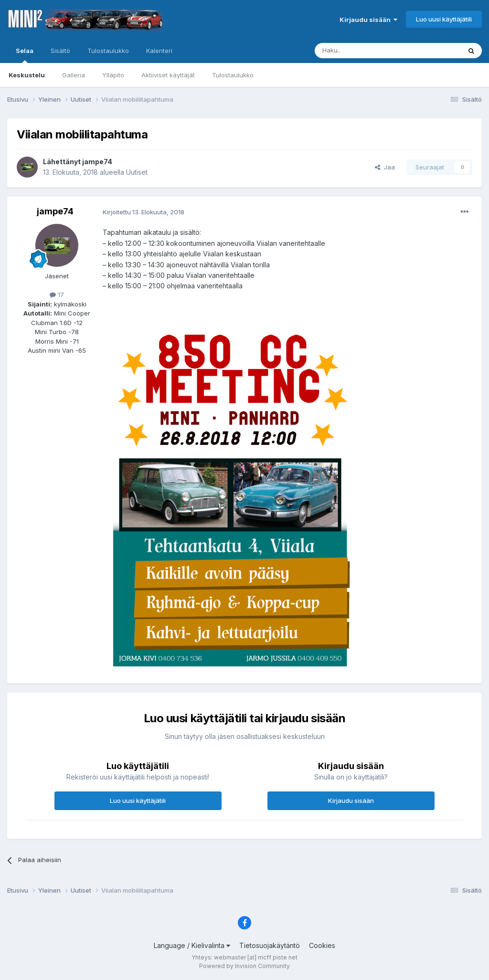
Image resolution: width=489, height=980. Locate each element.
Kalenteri (159, 51)
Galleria (74, 75)
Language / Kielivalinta (192, 945)
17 (57, 295)
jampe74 (97, 162)
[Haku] (363, 51)
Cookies (322, 945)
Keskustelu (27, 75)
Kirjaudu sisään (368, 20)
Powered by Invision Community (244, 966)
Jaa (385, 167)
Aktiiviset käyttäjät (168, 75)
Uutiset (137, 172)
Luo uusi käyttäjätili (444, 19)
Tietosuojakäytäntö (270, 945)
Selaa (25, 55)
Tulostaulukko (233, 75)
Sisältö (60, 51)
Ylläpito (113, 75)
